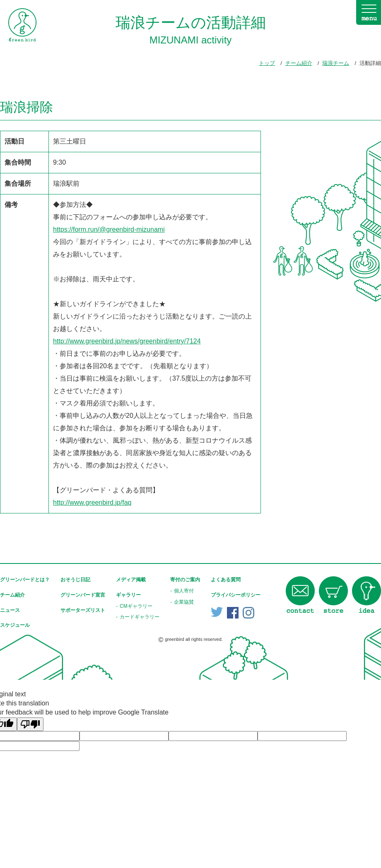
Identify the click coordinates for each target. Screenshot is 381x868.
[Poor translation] (30, 724)
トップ (267, 63)
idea (367, 595)
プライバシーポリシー (236, 595)
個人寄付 (184, 591)
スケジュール (15, 625)
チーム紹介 (299, 63)
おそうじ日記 (75, 580)
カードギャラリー (140, 617)
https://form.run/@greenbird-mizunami (109, 229)
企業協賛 (184, 602)
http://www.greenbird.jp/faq (92, 502)
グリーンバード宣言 (83, 595)
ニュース (10, 610)
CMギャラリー (136, 606)
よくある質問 (226, 580)
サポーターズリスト (83, 610)
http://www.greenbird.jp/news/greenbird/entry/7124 (127, 341)
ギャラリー (128, 595)
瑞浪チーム (336, 63)
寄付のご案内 (185, 580)
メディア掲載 (131, 580)
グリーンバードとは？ (25, 580)
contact (300, 595)
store (333, 595)
